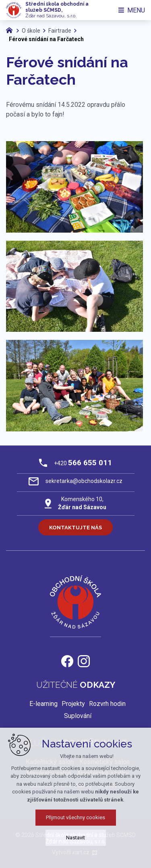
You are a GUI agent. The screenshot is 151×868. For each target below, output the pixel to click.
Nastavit (75, 838)
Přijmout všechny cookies (75, 817)
